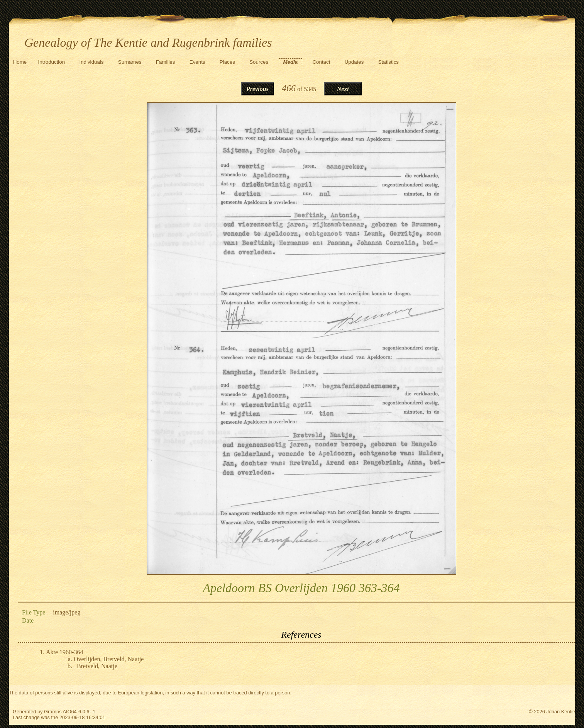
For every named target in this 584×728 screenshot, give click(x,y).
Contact (321, 62)
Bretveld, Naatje (97, 666)
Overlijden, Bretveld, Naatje (109, 659)
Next (343, 89)
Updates (354, 62)
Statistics (388, 62)
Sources (259, 62)
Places (227, 62)
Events (197, 62)
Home (20, 62)
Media (290, 62)
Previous (257, 89)
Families (166, 62)
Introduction (52, 62)
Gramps (53, 712)
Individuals (91, 62)
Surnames (130, 62)
